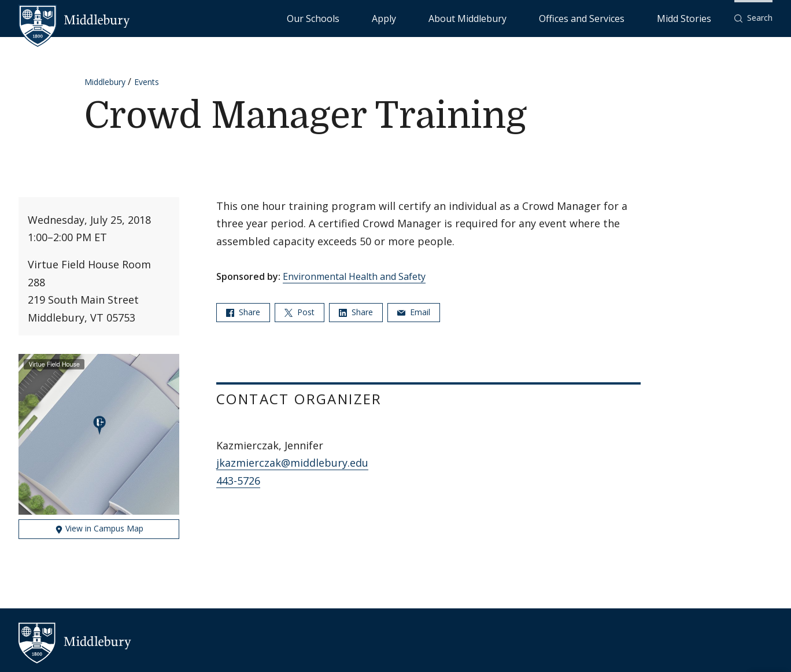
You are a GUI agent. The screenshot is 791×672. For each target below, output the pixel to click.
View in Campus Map (99, 528)
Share (243, 312)
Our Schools (432, 18)
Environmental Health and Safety (354, 276)
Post (300, 312)
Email (414, 312)
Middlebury (105, 82)
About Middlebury (536, 18)
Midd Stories (697, 18)
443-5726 (238, 481)
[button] (753, 18)
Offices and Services (621, 18)
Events (147, 82)
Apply (479, 18)
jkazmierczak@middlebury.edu (292, 463)
